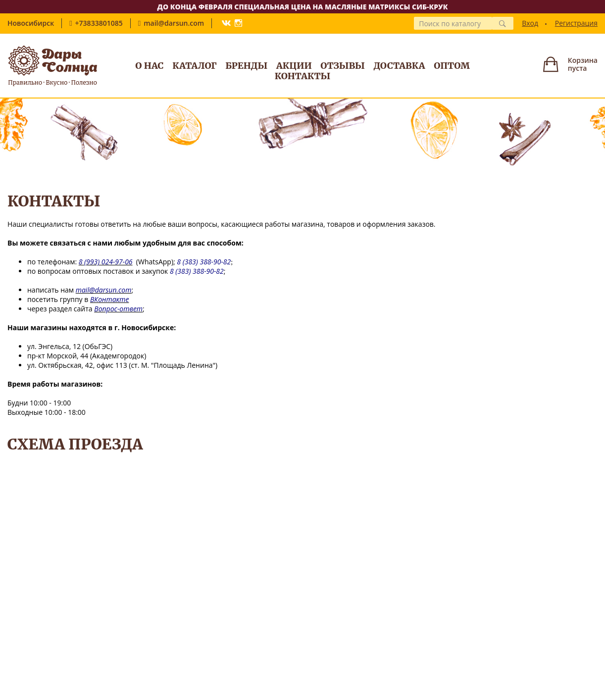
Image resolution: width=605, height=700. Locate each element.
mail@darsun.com (174, 23)
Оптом (452, 66)
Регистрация (576, 23)
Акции (294, 66)
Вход (530, 23)
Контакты (303, 76)
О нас (149, 66)
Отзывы (343, 66)
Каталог (194, 66)
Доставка (400, 66)
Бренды (246, 66)
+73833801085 (99, 23)
